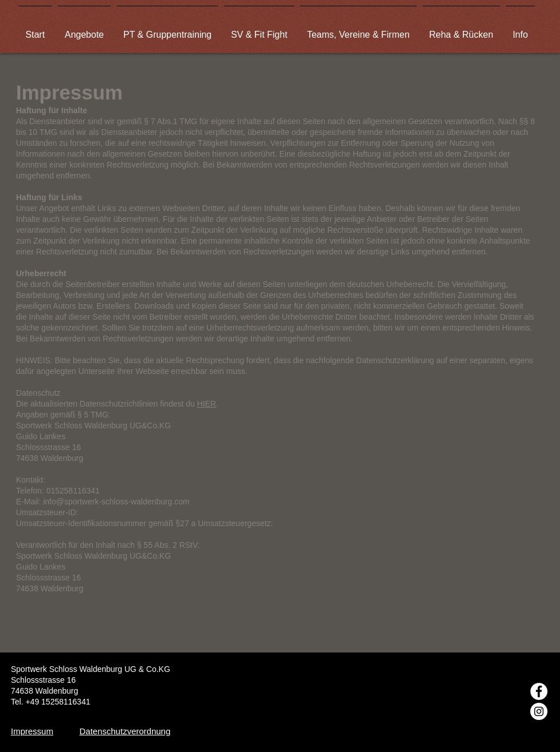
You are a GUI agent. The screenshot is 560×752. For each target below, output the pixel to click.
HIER (207, 404)
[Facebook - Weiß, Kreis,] (539, 691)
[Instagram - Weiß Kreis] (539, 711)
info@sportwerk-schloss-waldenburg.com (116, 502)
